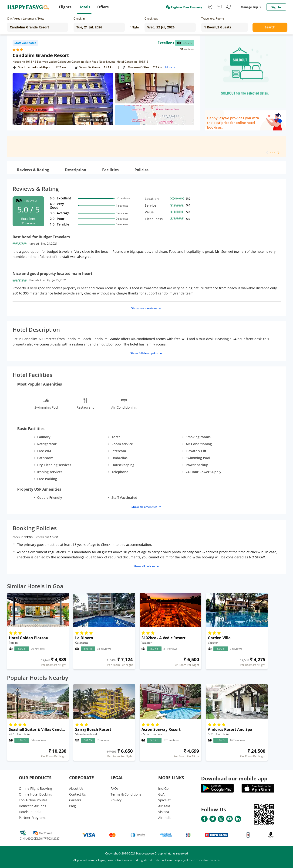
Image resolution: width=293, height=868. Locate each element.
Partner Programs (33, 818)
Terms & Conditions (126, 794)
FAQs (115, 788)
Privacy (116, 800)
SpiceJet (164, 800)
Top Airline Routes (33, 800)
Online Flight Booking (35, 788)
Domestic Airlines (32, 806)
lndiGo (163, 788)
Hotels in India (30, 812)
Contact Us (77, 794)
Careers (75, 800)
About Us (76, 788)
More (170, 67)
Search (270, 27)
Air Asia (164, 806)
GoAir (163, 794)
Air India (165, 818)
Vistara (164, 812)
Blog (72, 806)
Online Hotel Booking (35, 794)
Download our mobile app (234, 778)
